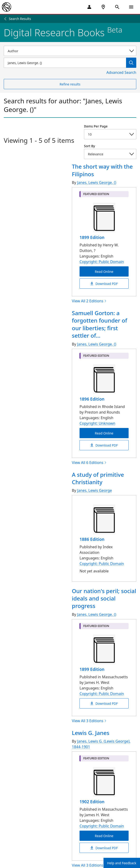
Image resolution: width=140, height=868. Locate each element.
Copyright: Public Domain (102, 262)
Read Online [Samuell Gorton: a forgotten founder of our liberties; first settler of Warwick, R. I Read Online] (104, 433)
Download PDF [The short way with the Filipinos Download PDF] (104, 284)
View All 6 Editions (89, 463)
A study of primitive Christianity (98, 478)
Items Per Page (96, 126)
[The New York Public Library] (7, 7)
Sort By (90, 146)
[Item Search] (65, 63)
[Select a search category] (70, 51)
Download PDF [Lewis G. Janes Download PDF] (104, 848)
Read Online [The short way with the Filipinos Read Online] (104, 272)
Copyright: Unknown (97, 423)
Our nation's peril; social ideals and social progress (104, 598)
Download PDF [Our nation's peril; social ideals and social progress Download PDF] (104, 703)
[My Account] (89, 7)
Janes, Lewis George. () (97, 183)
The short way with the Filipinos (102, 170)
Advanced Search (121, 72)
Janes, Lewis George (95, 490)
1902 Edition (92, 802)
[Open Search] (117, 7)
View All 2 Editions (89, 301)
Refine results (70, 84)
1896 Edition (92, 399)
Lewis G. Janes (91, 733)
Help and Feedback (122, 863)
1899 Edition (92, 237)
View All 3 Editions (89, 721)
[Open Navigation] (131, 7)
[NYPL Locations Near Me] (103, 7)
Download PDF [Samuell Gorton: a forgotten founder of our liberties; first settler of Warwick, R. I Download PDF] (104, 445)
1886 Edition (92, 539)
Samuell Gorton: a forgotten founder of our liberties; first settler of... (100, 324)
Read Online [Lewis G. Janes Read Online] (104, 836)
